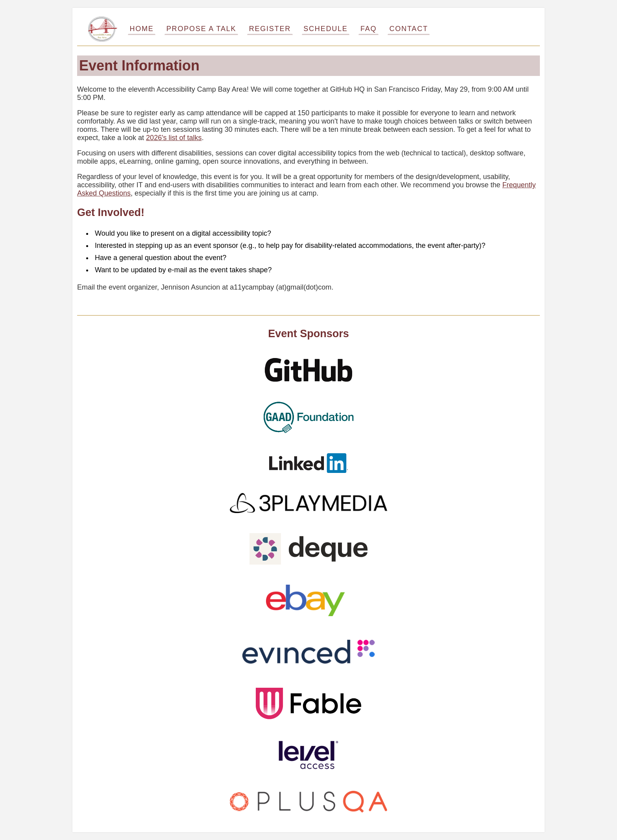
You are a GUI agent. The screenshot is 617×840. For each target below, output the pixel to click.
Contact (409, 29)
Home (141, 29)
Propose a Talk (201, 29)
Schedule (325, 29)
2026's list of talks (174, 138)
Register (270, 29)
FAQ (369, 29)
